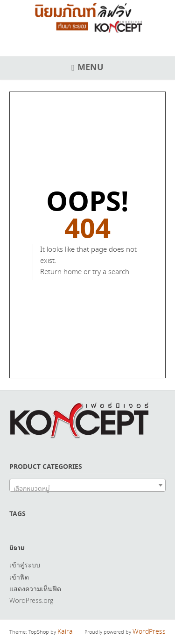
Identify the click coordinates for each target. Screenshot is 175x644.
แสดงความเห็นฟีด (35, 589)
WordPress (149, 632)
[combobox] (87, 485)
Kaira (65, 632)
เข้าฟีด (19, 577)
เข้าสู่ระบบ (25, 565)
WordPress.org (31, 600)
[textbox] (87, 489)
